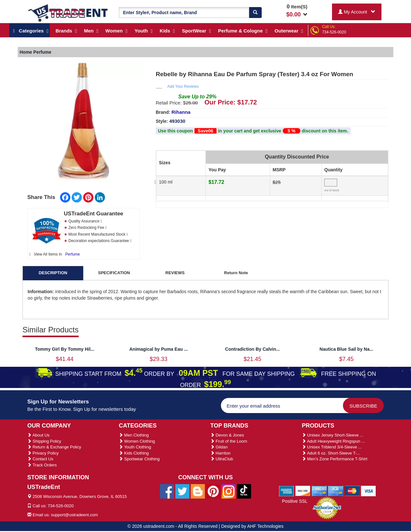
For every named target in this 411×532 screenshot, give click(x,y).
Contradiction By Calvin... (252, 349)
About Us (38, 435)
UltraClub (222, 459)
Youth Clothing (135, 447)
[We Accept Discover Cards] (303, 491)
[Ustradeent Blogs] (198, 491)
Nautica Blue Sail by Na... (346, 349)
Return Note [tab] (236, 273)
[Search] (255, 13)
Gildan (219, 447)
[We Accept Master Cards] (352, 491)
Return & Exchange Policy (54, 447)
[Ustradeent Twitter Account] (182, 491)
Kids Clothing (134, 453)
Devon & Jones (227, 435)
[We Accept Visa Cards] (368, 491)
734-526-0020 (334, 32)
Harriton (220, 453)
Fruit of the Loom (229, 441)
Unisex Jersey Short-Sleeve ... (332, 435)
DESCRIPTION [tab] (53, 273)
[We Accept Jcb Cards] (336, 491)
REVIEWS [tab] (175, 273)
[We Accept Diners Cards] (319, 491)
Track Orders (42, 465)
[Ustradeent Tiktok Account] (244, 491)
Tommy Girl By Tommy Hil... (65, 349)
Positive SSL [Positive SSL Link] (295, 501)
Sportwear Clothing (139, 459)
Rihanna (181, 112)
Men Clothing (134, 435)
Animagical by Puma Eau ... (159, 349)
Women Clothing (137, 441)
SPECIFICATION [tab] (114, 273)
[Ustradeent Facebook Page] (167, 491)
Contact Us (40, 459)
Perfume (72, 254)
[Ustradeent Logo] (68, 13)
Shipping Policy (44, 441)
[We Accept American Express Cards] (287, 491)
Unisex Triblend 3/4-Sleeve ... (332, 447)
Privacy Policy (43, 453)
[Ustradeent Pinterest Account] (213, 491)
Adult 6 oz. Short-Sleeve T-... (331, 453)
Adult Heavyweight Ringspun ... (333, 441)
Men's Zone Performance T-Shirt (335, 459)
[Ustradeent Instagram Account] (229, 491)
